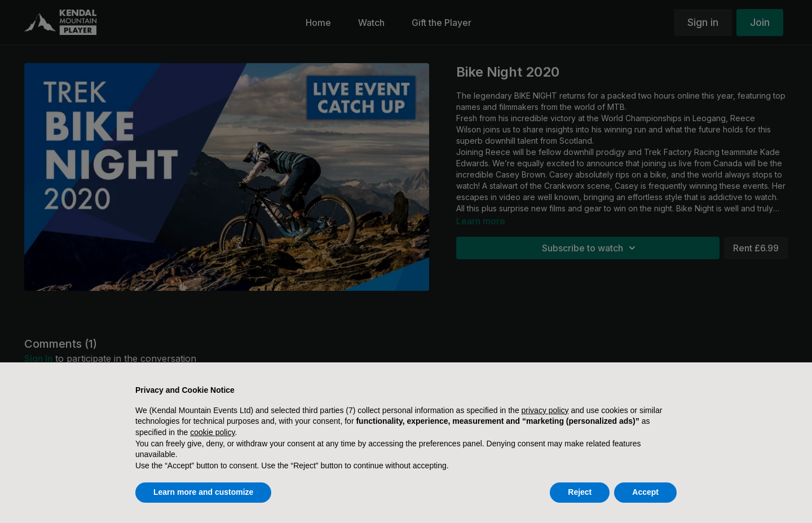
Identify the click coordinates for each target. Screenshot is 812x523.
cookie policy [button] (212, 432)
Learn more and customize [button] (203, 492)
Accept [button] (645, 492)
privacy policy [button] (545, 410)
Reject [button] (580, 492)
